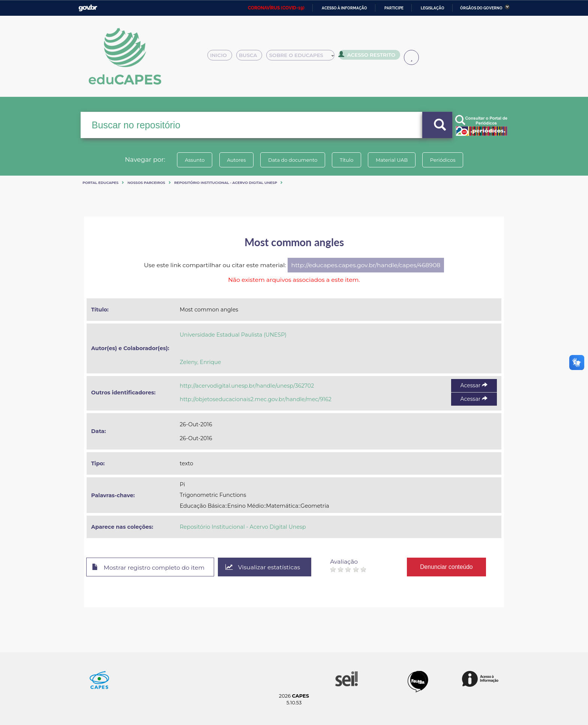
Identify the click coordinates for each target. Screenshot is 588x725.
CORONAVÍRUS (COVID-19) (276, 8)
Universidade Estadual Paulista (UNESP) (233, 335)
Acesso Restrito (369, 56)
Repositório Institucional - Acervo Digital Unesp (226, 183)
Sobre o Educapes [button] (304, 57)
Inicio (222, 57)
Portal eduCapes (100, 183)
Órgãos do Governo (481, 8)
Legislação (433, 8)
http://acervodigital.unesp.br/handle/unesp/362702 (247, 386)
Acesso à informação (344, 8)
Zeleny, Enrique (200, 362)
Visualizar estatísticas (264, 567)
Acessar (474, 385)
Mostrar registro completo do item (149, 567)
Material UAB (392, 160)
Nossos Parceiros (146, 183)
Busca (252, 57)
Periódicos (444, 160)
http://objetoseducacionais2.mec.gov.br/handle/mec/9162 (256, 399)
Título (347, 160)
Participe (394, 8)
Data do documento (292, 160)
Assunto (194, 160)
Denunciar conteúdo (448, 567)
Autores (236, 160)
